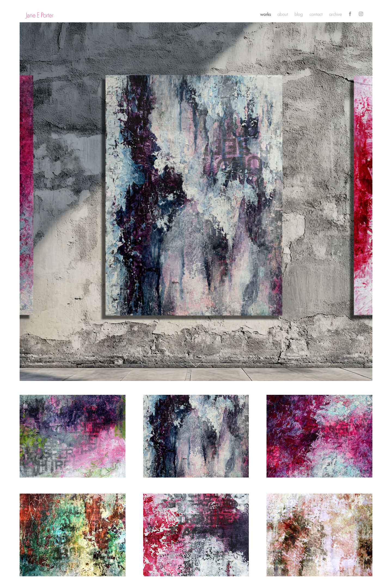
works (266, 14)
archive (336, 14)
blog (299, 14)
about (283, 14)
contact (316, 14)
